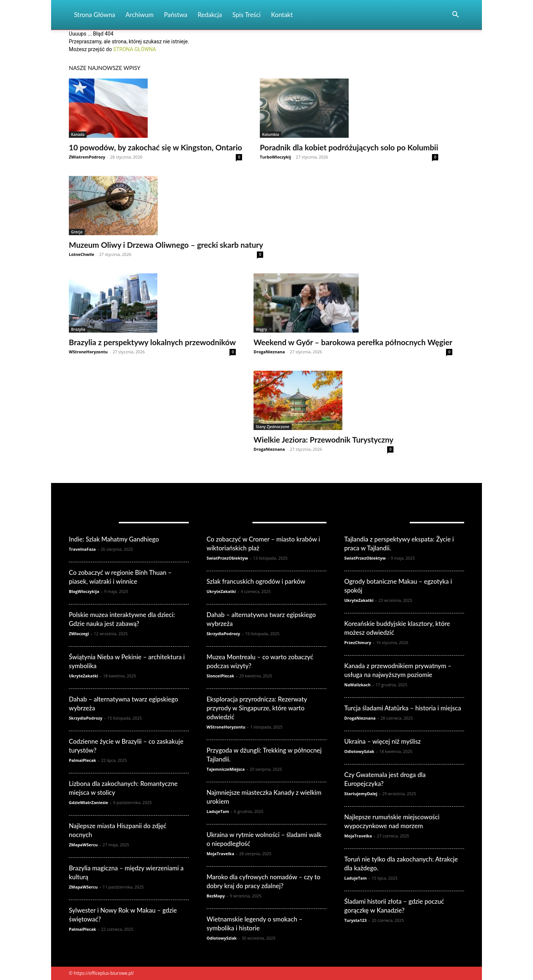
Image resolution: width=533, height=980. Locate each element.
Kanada (78, 134)
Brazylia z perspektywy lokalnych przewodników (152, 342)
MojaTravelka (220, 854)
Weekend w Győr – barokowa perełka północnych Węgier (353, 342)
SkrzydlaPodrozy (86, 718)
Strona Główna (95, 15)
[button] (455, 15)
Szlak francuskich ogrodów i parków (256, 581)
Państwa (176, 15)
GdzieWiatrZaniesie (88, 802)
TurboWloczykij (275, 157)
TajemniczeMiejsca (226, 769)
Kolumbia (271, 134)
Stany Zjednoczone (273, 427)
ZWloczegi (79, 634)
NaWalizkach (357, 685)
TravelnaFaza (82, 549)
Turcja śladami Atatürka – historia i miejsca (403, 708)
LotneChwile (81, 254)
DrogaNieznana (269, 352)
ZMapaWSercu (83, 845)
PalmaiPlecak (83, 760)
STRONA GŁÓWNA (135, 49)
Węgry (261, 329)
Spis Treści (247, 15)
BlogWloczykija (84, 591)
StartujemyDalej (361, 794)
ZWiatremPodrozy (87, 157)
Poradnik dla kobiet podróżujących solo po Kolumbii (349, 147)
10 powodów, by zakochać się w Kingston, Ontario (155, 147)
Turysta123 (356, 920)
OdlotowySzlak (222, 938)
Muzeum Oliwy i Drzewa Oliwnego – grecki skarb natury (166, 245)
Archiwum (140, 15)
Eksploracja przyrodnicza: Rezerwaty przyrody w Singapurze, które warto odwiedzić (257, 708)
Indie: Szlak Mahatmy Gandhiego (114, 539)
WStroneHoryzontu (88, 352)
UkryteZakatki (83, 676)
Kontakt (282, 15)
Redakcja (210, 15)
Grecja (77, 232)
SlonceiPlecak (220, 676)
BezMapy (216, 896)
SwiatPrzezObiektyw (227, 558)
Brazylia (78, 329)
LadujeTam (218, 811)
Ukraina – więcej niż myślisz (383, 741)
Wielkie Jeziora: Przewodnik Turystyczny (324, 439)
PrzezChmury (358, 642)
